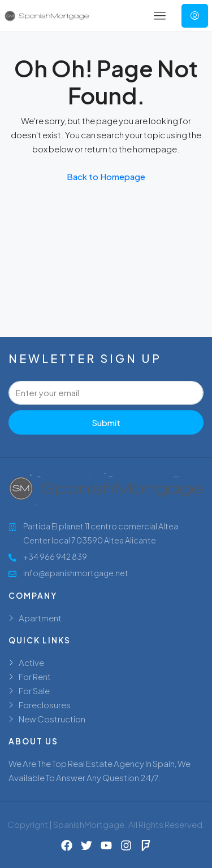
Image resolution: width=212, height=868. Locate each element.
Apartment (40, 618)
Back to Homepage (106, 176)
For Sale (34, 691)
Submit (106, 422)
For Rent (35, 676)
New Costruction (52, 719)
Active (31, 662)
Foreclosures (45, 705)
